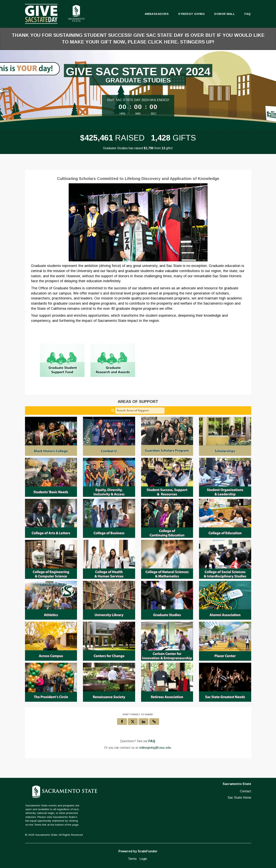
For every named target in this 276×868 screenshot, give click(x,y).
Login (143, 859)
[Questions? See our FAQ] (152, 741)
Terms (132, 859)
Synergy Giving (191, 14)
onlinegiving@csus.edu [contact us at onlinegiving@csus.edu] (155, 748)
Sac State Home (239, 798)
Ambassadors (157, 14)
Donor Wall (225, 14)
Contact (246, 791)
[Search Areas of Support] (140, 411)
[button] (154, 722)
